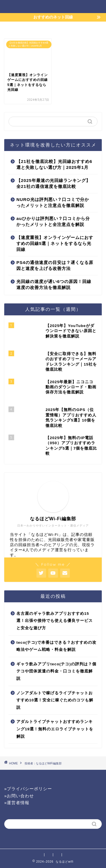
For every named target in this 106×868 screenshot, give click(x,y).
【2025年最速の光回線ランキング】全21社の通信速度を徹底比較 (53, 183)
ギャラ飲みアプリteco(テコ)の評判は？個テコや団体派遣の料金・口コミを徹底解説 (56, 671)
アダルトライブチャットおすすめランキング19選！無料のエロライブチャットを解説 (55, 729)
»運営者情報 (17, 803)
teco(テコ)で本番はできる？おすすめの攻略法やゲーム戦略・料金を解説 (56, 646)
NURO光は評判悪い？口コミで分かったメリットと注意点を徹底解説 (53, 202)
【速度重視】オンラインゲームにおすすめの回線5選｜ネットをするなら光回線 (55, 243)
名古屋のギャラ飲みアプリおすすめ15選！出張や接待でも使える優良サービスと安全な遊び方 (55, 621)
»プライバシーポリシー (28, 789)
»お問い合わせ (19, 796)
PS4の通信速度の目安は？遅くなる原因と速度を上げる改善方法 (55, 265)
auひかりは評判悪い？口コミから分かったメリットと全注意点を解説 (53, 221)
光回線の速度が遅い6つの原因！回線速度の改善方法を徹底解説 (54, 284)
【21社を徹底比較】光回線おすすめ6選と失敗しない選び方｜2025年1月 (54, 164)
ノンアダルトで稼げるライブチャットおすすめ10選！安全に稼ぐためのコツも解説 (55, 700)
